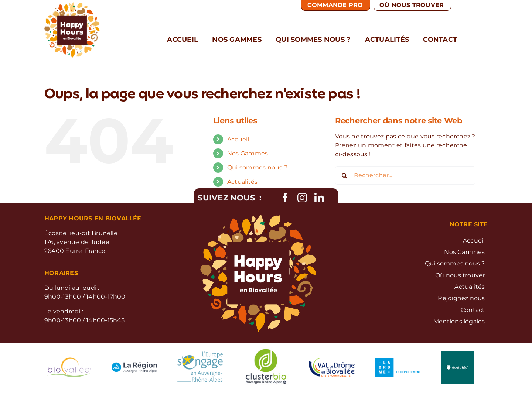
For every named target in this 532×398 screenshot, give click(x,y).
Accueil (238, 139)
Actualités (242, 182)
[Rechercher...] (405, 175)
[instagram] (302, 198)
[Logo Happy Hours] (72, 5)
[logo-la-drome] (398, 361)
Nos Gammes (248, 153)
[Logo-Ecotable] (457, 354)
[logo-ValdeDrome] (332, 361)
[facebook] (285, 198)
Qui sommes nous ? (257, 167)
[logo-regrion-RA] (134, 365)
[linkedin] (319, 198)
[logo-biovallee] (69, 360)
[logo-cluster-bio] (266, 347)
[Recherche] (344, 175)
